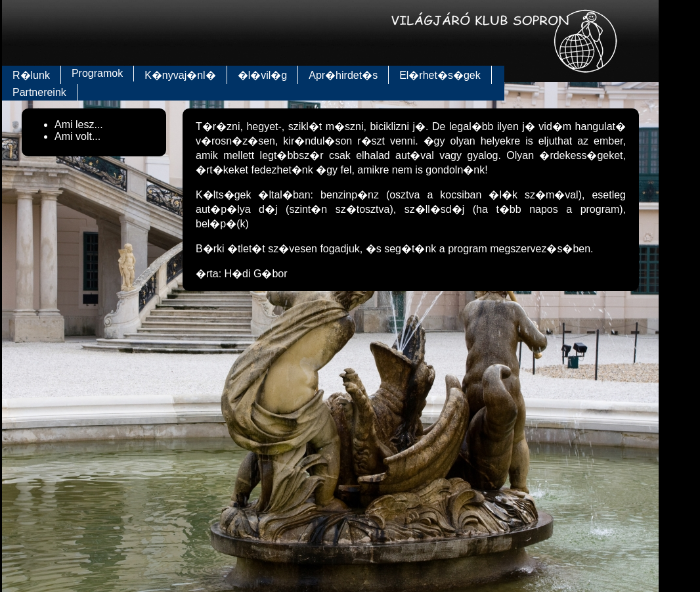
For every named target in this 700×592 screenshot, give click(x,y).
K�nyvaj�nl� (180, 75)
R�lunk (31, 75)
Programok (97, 73)
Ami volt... (77, 136)
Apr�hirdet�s (343, 75)
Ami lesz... (79, 125)
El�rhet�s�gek (440, 75)
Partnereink (39, 92)
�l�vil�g (263, 75)
